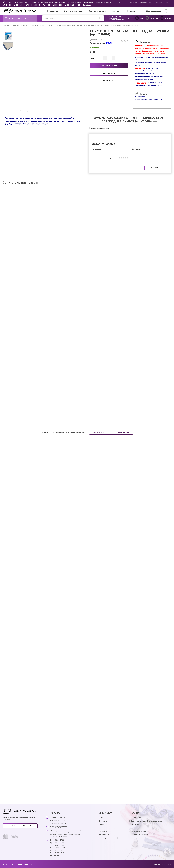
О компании (53, 11)
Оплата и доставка (74, 11)
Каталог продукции (31, 25)
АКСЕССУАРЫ (48, 25)
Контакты (117, 11)
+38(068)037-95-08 (146, 2)
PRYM (109, 43)
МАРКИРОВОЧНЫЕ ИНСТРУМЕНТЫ (71, 25)
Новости (131, 11)
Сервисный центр (97, 11)
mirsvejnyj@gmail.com (59, 827)
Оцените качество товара (102, 158)
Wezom (168, 864)
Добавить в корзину (109, 66)
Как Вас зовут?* (98, 149)
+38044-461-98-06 (130, 2)
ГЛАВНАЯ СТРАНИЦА (11, 25)
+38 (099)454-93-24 (163, 2)
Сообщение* (137, 149)
